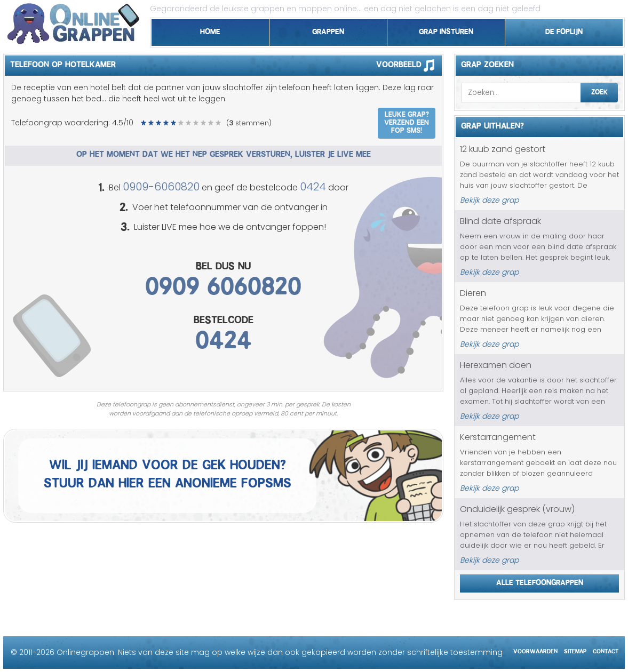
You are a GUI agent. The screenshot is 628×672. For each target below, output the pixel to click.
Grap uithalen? (492, 124)
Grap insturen (446, 30)
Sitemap (575, 650)
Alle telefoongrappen (540, 581)
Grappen (328, 30)
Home (210, 30)
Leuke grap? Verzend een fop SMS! (407, 121)
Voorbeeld (409, 65)
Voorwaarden (535, 650)
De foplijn (564, 30)
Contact (606, 650)
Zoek (599, 91)
